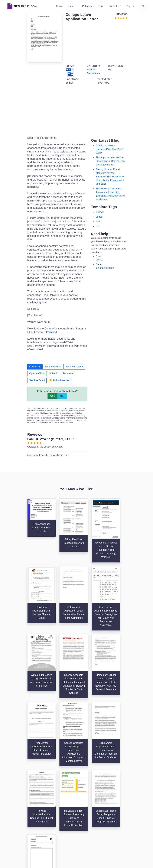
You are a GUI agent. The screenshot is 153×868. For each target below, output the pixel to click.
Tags (81, 818)
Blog (100, 6)
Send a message (105, 268)
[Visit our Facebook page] (18, 830)
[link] (10, 830)
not (98, 226)
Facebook (68, 373)
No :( (63, 396)
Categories (84, 803)
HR (110, 70)
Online (99, 260)
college (100, 212)
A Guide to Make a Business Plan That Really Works (110, 149)
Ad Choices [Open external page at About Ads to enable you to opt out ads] (108, 821)
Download (51, 332)
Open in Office (37, 373)
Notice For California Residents (108, 831)
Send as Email (37, 380)
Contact (58, 813)
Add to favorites (59, 380)
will (98, 222)
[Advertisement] (96, 42)
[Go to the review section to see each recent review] (121, 18)
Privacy (106, 817)
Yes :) (52, 396)
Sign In (130, 6)
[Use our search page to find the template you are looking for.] (143, 6)
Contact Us (115, 6)
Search (72, 6)
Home (60, 6)
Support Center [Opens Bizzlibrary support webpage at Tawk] (110, 802)
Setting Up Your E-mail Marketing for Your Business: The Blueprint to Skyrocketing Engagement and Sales (110, 177)
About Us (59, 803)
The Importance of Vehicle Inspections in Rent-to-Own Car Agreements (110, 161)
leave (99, 217)
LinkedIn (54, 373)
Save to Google (53, 367)
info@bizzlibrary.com (137, 798)
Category (87, 6)
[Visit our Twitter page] (10, 830)
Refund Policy (110, 840)
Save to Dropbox (74, 367)
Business (83, 808)
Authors (58, 808)
